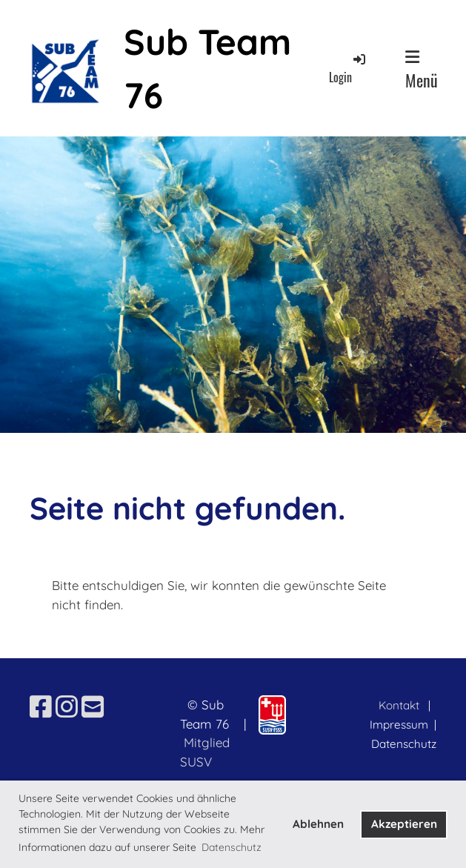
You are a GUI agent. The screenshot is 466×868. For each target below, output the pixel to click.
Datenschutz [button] (232, 847)
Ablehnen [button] (318, 824)
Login (348, 69)
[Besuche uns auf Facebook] (41, 707)
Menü (422, 70)
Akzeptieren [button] (404, 824)
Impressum (400, 725)
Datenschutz (404, 744)
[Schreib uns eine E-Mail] (93, 707)
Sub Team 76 (207, 68)
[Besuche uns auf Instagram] (67, 707)
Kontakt (399, 705)
